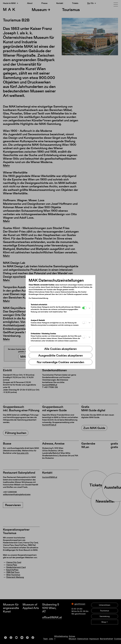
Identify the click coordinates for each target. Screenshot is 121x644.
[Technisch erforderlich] (84, 308)
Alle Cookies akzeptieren (60, 349)
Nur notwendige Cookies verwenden (60, 362)
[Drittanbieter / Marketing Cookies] (84, 337)
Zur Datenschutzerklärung (38, 298)
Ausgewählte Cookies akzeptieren (61, 355)
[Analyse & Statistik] (84, 322)
